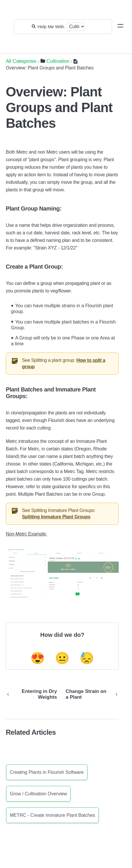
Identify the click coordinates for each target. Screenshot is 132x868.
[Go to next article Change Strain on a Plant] (90, 694)
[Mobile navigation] (120, 27)
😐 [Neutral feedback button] (62, 658)
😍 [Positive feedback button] (38, 658)
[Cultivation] (55, 61)
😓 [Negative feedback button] (87, 658)
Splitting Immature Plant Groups (56, 517)
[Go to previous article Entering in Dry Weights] (34, 694)
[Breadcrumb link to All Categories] (21, 61)
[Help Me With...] (51, 27)
